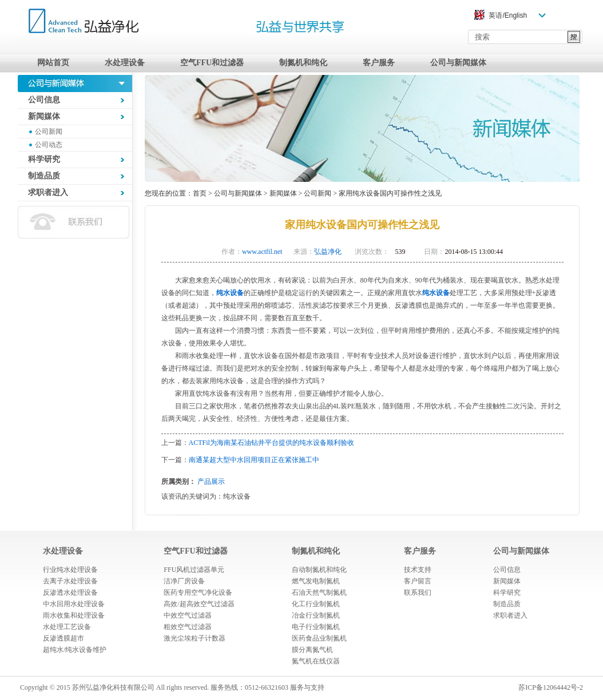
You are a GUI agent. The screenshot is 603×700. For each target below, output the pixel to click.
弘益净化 (328, 252)
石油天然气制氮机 (319, 592)
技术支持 (418, 570)
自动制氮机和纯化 (319, 570)
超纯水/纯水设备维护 (75, 650)
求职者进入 (510, 615)
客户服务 (379, 63)
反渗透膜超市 (64, 638)
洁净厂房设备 (184, 581)
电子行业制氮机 (316, 627)
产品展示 (211, 482)
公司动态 (49, 145)
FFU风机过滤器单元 (194, 570)
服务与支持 (307, 687)
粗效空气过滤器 (188, 627)
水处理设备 (125, 63)
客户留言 (418, 581)
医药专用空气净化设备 (198, 592)
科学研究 (507, 592)
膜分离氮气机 (312, 650)
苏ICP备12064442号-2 (551, 687)
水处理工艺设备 (67, 627)
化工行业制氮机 (316, 604)
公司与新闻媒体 (458, 63)
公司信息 (507, 570)
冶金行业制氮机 (316, 615)
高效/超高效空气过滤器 (199, 604)
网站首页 (53, 63)
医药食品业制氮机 (319, 638)
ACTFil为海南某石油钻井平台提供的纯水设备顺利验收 (271, 443)
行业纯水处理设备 (70, 570)
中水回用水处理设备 (74, 604)
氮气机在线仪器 (316, 661)
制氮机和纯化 (303, 63)
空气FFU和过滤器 (212, 63)
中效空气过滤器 (188, 615)
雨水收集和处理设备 (74, 615)
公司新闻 (49, 132)
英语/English (508, 15)
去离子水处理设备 (70, 581)
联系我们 (418, 592)
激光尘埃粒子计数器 (195, 638)
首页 (200, 193)
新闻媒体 (283, 193)
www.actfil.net (262, 252)
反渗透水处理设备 (70, 592)
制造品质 (507, 604)
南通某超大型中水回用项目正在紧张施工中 (254, 460)
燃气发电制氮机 (316, 581)
